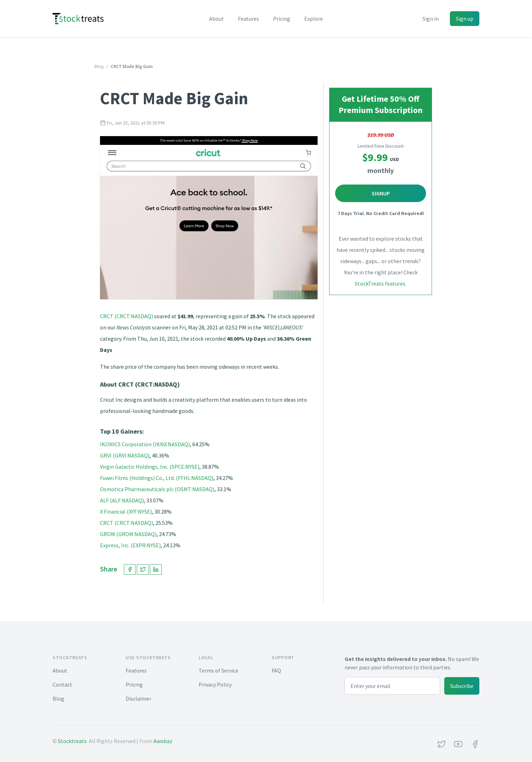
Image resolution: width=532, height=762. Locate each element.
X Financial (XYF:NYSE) (126, 512)
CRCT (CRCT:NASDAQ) (127, 316)
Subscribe (462, 686)
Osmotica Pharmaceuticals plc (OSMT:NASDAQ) (157, 489)
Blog (99, 66)
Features (248, 19)
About (217, 19)
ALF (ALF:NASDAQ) (122, 500)
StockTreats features (380, 283)
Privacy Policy (215, 684)
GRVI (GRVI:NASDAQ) (125, 455)
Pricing (282, 19)
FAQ (276, 670)
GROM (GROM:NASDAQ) (128, 534)
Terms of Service (218, 670)
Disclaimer (138, 698)
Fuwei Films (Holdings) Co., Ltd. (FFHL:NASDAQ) (157, 478)
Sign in (431, 19)
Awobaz (163, 741)
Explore (314, 19)
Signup (381, 193)
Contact (62, 684)
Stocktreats (72, 741)
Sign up (465, 19)
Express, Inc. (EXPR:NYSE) (130, 545)
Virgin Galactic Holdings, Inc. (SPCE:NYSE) (150, 467)
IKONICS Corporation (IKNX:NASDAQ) (145, 444)
